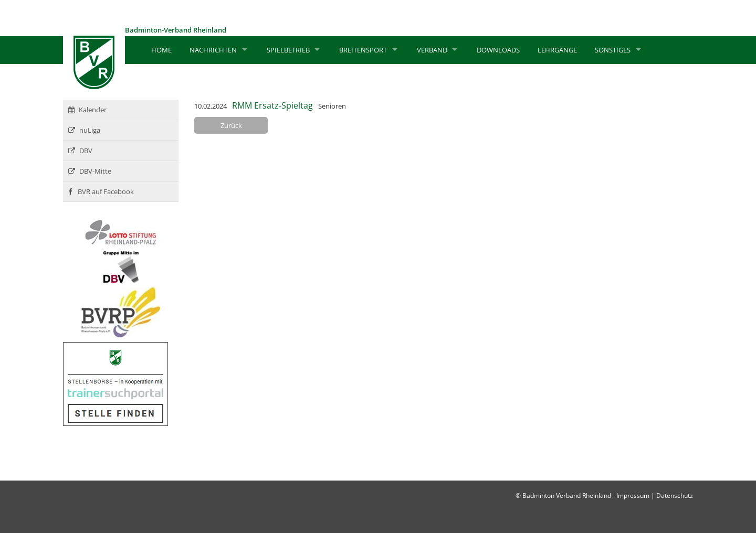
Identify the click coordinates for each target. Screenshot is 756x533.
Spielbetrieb (288, 50)
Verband (432, 50)
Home (161, 50)
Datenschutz (675, 495)
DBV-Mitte (90, 171)
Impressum (633, 495)
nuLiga (84, 130)
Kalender (87, 110)
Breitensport (363, 50)
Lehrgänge (557, 50)
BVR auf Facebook (101, 191)
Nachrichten (213, 50)
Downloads (498, 50)
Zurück (231, 125)
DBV (80, 151)
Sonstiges (613, 50)
